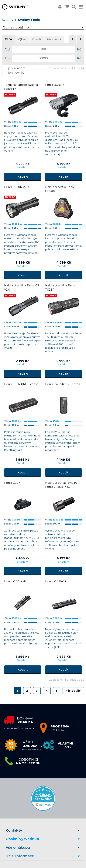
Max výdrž (54, 39)
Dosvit (37, 39)
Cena (8, 39)
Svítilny (8, 20)
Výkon (22, 39)
